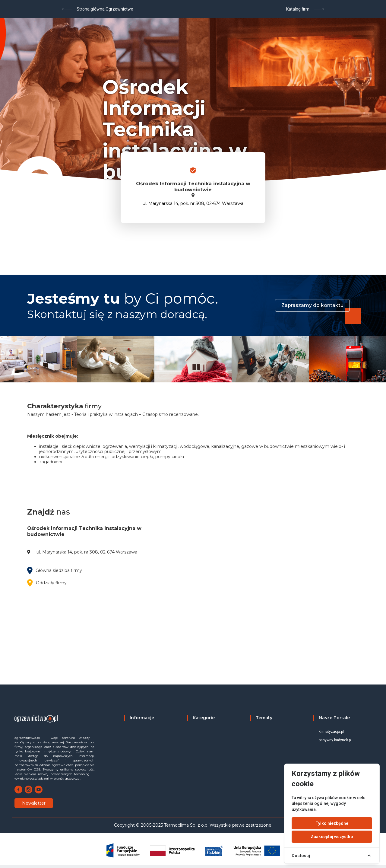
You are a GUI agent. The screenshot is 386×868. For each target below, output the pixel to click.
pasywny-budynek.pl (335, 740)
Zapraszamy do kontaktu (312, 305)
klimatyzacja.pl (331, 732)
